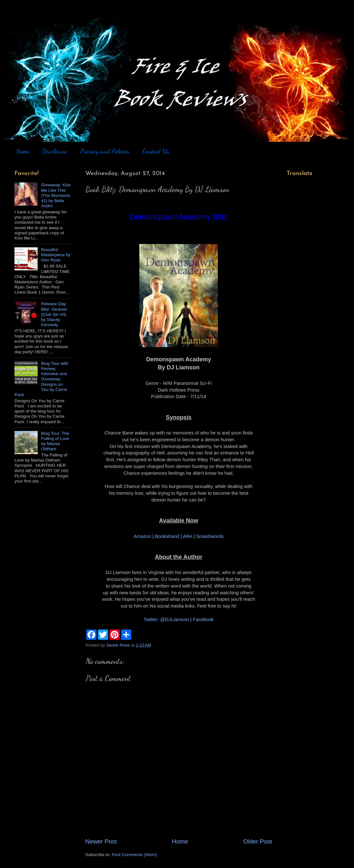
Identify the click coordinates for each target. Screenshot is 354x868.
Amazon (142, 536)
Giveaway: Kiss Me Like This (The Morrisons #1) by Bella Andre (56, 195)
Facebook (203, 619)
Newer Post (101, 841)
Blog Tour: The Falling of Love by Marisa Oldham (55, 441)
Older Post (258, 841)
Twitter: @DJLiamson (166, 619)
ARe (187, 536)
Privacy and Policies (105, 151)
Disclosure (54, 151)
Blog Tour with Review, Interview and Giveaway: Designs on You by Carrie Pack (41, 379)
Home (23, 151)
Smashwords (210, 536)
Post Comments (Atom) (135, 855)
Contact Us (156, 151)
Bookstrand (167, 536)
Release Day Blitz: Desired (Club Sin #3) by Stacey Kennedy (54, 314)
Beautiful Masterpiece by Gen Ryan (56, 255)
